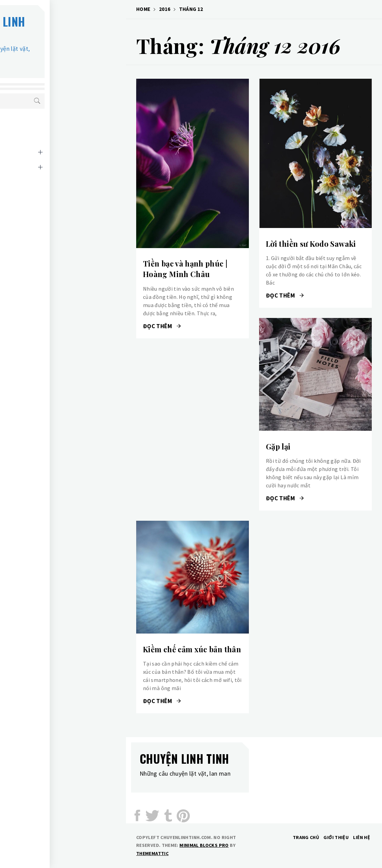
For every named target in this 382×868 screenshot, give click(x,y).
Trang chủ (306, 837)
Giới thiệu (336, 837)
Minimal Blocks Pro (204, 845)
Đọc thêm (162, 326)
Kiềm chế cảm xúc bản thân (192, 649)
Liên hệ (39, 186)
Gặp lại (278, 446)
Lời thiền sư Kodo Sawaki (311, 244)
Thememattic (152, 853)
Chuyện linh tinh (69, 27)
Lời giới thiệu (47, 171)
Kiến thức (43, 156)
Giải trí (40, 141)
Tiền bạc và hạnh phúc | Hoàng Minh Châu (185, 269)
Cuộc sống (44, 126)
